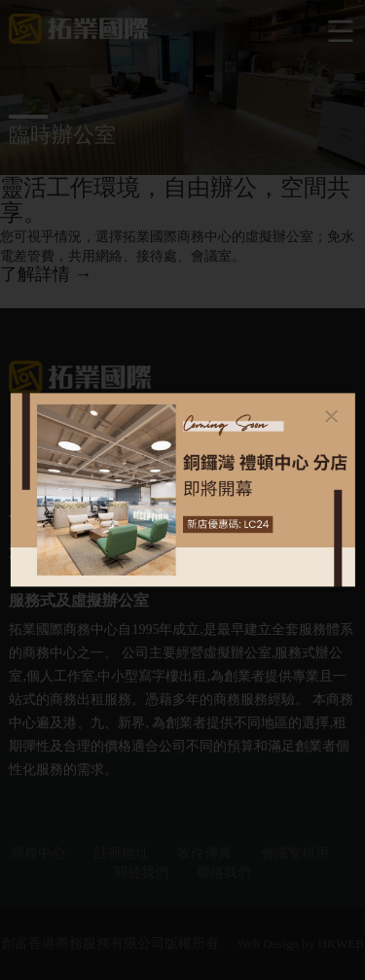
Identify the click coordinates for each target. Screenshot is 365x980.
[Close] (331, 416)
